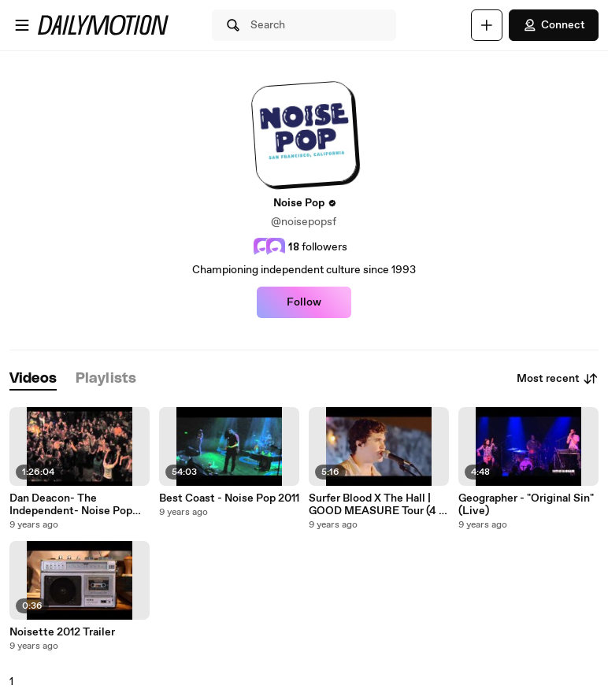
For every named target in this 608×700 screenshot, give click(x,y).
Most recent (558, 379)
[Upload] (487, 25)
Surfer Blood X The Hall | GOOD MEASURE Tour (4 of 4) (379, 505)
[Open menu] (22, 25)
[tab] (33, 379)
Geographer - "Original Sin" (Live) (526, 505)
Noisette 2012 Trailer (62, 632)
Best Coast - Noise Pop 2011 (229, 498)
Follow (304, 302)
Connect (554, 25)
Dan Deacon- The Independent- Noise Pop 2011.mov (71, 505)
